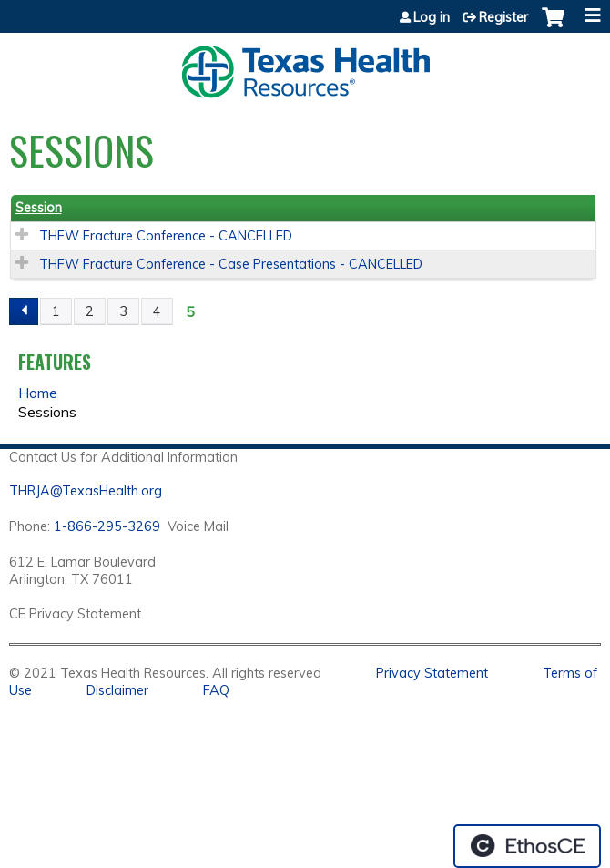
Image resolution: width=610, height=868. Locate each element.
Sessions (47, 412)
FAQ (216, 690)
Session (39, 208)
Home (38, 393)
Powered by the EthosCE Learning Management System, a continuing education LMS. (527, 846)
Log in (432, 17)
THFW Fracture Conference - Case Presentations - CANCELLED (231, 264)
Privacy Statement (432, 673)
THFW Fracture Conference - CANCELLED (166, 236)
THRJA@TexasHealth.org (86, 491)
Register (503, 17)
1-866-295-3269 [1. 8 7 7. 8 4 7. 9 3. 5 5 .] (107, 526)
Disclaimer (117, 690)
